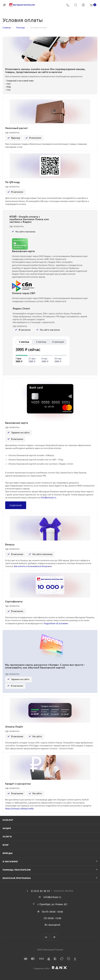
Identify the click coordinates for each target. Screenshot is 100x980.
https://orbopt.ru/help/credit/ (19, 808)
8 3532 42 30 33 (41, 891)
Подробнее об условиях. (56, 623)
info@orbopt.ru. (49, 497)
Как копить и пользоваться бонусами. (33, 566)
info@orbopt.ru (52, 897)
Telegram (54, 937)
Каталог (8, 820)
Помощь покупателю (17, 870)
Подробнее (16, 505)
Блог (6, 845)
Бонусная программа (17, 878)
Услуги (7, 836)
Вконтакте (46, 937)
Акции (7, 828)
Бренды (8, 853)
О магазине (10, 861)
